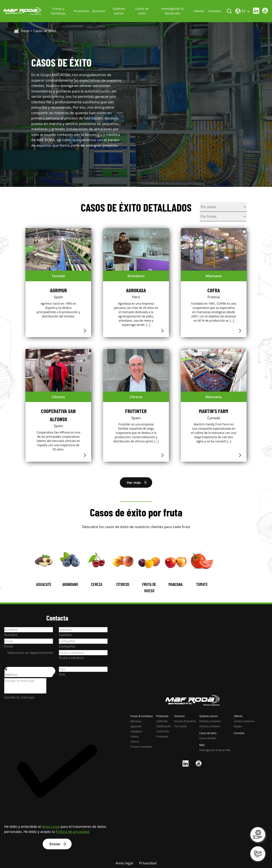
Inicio (25, 31)
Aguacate (136, 726)
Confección (163, 731)
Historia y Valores (210, 726)
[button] (30, 669)
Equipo (238, 726)
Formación (181, 726)
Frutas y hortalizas (58, 11)
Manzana (136, 721)
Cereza (135, 736)
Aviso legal (124, 863)
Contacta (214, 11)
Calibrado (162, 721)
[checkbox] (57, 774)
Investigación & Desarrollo (172, 11)
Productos (81, 11)
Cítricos (135, 741)
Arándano (136, 731)
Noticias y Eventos (210, 721)
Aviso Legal (51, 827)
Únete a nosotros (244, 721)
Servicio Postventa (185, 721)
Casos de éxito (142, 11)
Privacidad (148, 863)
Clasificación (164, 726)
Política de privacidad (73, 832)
